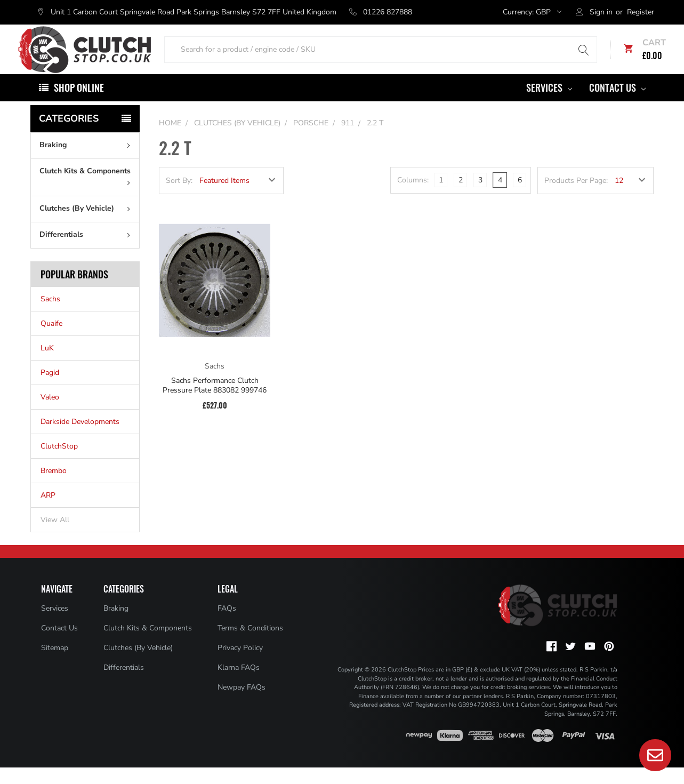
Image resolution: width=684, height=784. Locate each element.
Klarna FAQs (239, 684)
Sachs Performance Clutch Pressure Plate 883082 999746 (215, 402)
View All (55, 536)
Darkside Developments (80, 438)
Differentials (87, 251)
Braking (87, 161)
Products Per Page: (576, 197)
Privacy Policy (240, 664)
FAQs (227, 625)
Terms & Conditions (250, 645)
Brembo (54, 487)
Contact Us (617, 104)
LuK (47, 365)
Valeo (50, 414)
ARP (48, 512)
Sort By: (179, 197)
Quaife (51, 340)
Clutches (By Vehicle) (87, 225)
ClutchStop (59, 463)
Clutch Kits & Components (87, 192)
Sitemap (55, 664)
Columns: (413, 197)
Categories (69, 135)
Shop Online (79, 104)
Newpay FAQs (242, 704)
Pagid (50, 389)
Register (641, 12)
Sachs (50, 315)
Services (549, 104)
